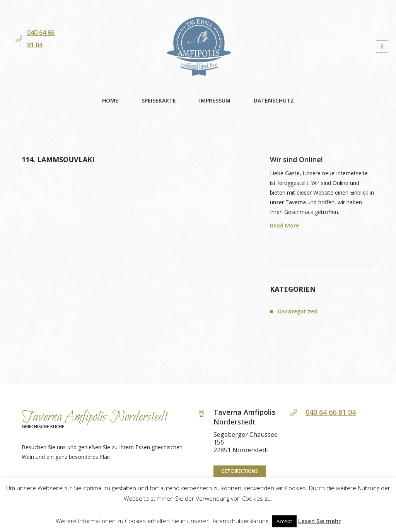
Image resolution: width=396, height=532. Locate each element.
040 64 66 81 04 (331, 412)
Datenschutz (274, 100)
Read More (284, 225)
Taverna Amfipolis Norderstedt (95, 417)
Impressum (215, 100)
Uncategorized (298, 311)
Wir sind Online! (296, 159)
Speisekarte (159, 100)
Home (110, 100)
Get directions (240, 471)
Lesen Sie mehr (319, 521)
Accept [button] (284, 521)
